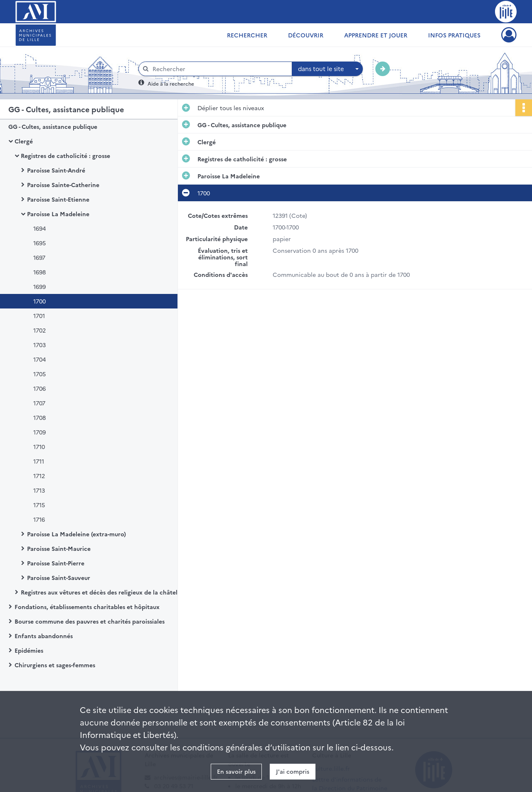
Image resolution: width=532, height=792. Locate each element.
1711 (39, 461)
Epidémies (29, 650)
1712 (39, 476)
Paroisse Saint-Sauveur (59, 577)
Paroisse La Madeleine (58, 214)
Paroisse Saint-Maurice (59, 548)
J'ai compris (293, 771)
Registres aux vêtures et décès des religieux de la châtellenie (104, 592)
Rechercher (247, 35)
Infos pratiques (454, 35)
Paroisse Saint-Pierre (56, 563)
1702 (39, 330)
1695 (39, 243)
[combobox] (328, 69)
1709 (39, 432)
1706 (39, 388)
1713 (39, 490)
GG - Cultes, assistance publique (53, 126)
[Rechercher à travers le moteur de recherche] (219, 69)
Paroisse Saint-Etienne (58, 199)
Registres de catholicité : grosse (65, 155)
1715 (39, 505)
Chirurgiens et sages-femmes (55, 665)
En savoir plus (236, 771)
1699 (39, 286)
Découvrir (306, 35)
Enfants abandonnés (44, 636)
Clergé (24, 141)
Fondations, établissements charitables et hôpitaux (87, 607)
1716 (39, 519)
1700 (39, 301)
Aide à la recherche (171, 83)
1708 (39, 417)
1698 (39, 272)
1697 (39, 257)
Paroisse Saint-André (56, 170)
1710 (39, 447)
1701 (39, 316)
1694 (39, 228)
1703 (39, 345)
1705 (39, 374)
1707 (39, 403)
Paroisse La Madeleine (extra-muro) (76, 534)
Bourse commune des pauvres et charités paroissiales (90, 621)
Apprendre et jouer (376, 35)
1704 (39, 359)
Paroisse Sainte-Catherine (63, 185)
